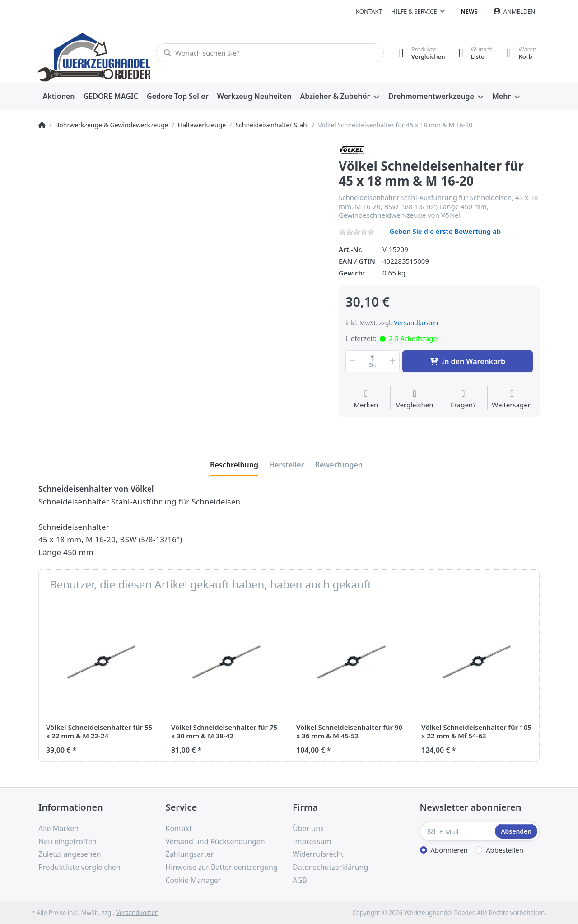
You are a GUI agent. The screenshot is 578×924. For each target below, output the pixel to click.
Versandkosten (416, 323)
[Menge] (373, 361)
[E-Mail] (457, 831)
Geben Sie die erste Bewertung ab (445, 231)
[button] (352, 361)
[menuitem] (59, 97)
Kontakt (369, 11)
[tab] (234, 465)
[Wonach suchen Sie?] (270, 53)
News (469, 11)
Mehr (501, 96)
